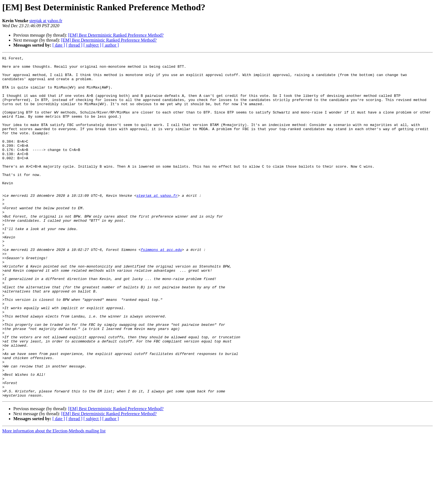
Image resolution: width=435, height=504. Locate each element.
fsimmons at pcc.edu (161, 289)
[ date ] (59, 45)
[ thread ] (74, 45)
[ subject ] (92, 45)
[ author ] (111, 45)
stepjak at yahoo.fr (46, 21)
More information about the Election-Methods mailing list (54, 499)
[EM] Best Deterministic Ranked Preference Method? (116, 35)
